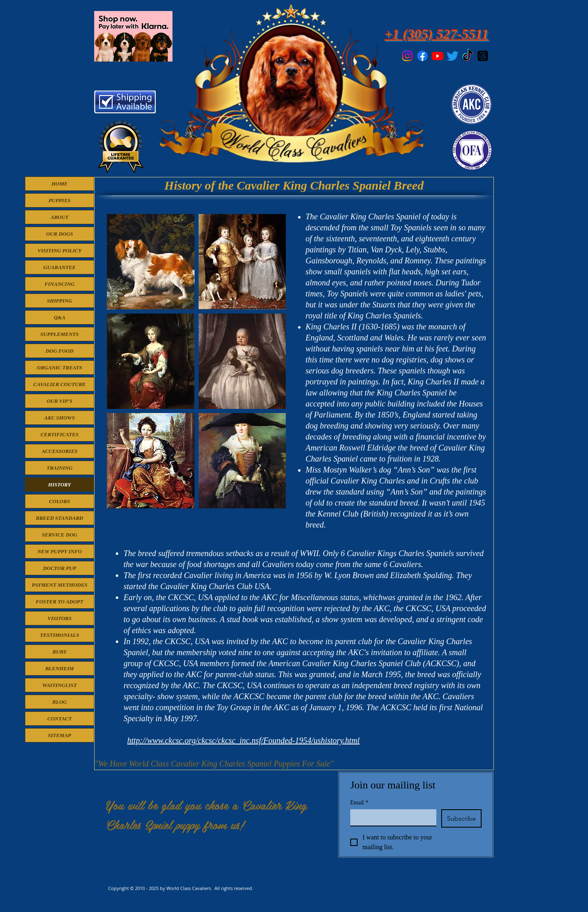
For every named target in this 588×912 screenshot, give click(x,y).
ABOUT (60, 217)
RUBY (60, 652)
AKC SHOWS (60, 418)
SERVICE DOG (60, 535)
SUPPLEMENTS (60, 334)
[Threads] (483, 56)
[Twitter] (453, 56)
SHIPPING (60, 301)
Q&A (60, 317)
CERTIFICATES (59, 434)
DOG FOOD (60, 351)
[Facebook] (422, 56)
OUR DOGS (60, 234)
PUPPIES (60, 200)
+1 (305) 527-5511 (437, 34)
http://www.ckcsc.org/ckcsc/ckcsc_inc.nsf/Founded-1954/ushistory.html (243, 740)
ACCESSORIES (60, 451)
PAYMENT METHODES (60, 585)
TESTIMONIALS (60, 635)
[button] (151, 262)
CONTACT (60, 719)
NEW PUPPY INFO (59, 551)
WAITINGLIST (60, 685)
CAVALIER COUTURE (60, 384)
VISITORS (59, 618)
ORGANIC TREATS (60, 368)
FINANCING (60, 284)
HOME (60, 184)
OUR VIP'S (59, 401)
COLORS (59, 501)
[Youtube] (438, 56)
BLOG (59, 702)
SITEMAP (59, 735)
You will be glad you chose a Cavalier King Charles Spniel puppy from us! (206, 815)
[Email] (391, 817)
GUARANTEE (59, 267)
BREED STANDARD (60, 518)
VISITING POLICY (60, 251)
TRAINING (60, 468)
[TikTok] (468, 56)
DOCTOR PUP (60, 568)
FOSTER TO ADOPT (59, 602)
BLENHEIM (60, 668)
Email (359, 803)
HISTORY (60, 485)
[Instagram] (407, 56)
